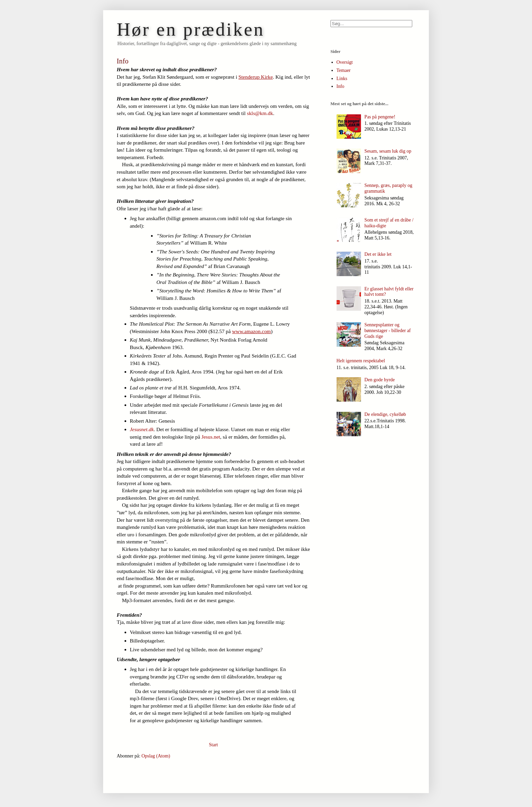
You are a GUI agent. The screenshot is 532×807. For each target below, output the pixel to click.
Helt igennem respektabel (361, 361)
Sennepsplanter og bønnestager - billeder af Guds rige (387, 331)
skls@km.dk (260, 113)
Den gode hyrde (379, 380)
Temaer (344, 70)
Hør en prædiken (191, 29)
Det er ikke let (378, 254)
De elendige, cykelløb (385, 414)
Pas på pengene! (380, 117)
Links (342, 79)
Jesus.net (211, 437)
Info (340, 86)
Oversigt (345, 62)
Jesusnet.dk (142, 429)
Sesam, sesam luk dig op (388, 151)
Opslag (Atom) (156, 756)
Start (213, 745)
